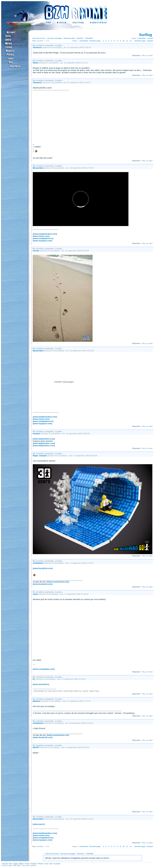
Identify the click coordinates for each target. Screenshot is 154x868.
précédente (84, 41)
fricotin (36, 251)
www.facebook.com (43, 584)
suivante (150, 41)
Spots (16, 864)
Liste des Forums (39, 38)
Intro (11, 864)
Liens (46, 864)
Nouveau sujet (69, 38)
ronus (35, 594)
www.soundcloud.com (58, 582)
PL (34, 679)
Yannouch (37, 48)
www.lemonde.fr (41, 684)
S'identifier (89, 38)
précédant (142, 38)
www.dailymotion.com (44, 439)
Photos (41, 864)
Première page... (96, 41)
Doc (51, 864)
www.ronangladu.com (44, 669)
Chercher (80, 38)
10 (124, 41)
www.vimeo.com (41, 236)
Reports (34, 864)
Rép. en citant (147, 55)
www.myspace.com (42, 241)
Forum (27, 864)
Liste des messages (54, 38)
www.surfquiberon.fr (43, 238)
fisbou (36, 63)
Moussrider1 (38, 168)
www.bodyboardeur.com (45, 234)
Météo (21, 864)
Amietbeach (38, 563)
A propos (57, 864)
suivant (150, 38)
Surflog (145, 35)
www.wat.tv (39, 824)
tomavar (36, 434)
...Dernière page (139, 41)
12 (131, 41)
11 (127, 41)
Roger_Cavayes (40, 456)
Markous (37, 701)
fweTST (36, 747)
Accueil (5, 864)
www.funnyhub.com (43, 568)
